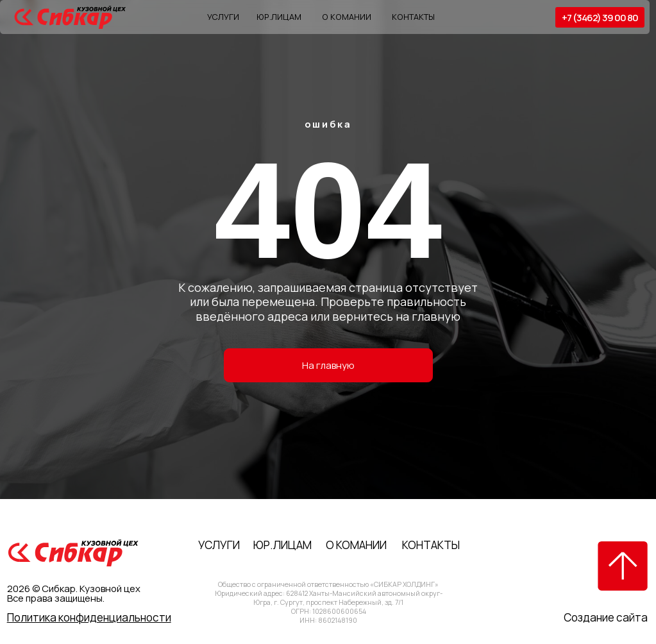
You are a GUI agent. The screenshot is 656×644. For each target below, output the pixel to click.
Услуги (223, 17)
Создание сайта (606, 617)
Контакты (413, 17)
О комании (347, 17)
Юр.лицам (279, 17)
